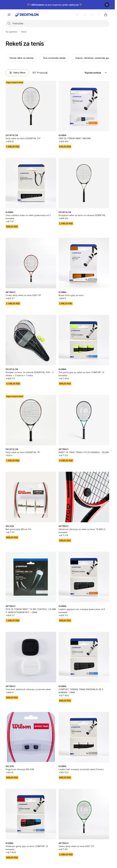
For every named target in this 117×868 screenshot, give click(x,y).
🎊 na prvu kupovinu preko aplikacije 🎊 (54, 5)
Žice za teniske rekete (54, 58)
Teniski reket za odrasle (21, 58)
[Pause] (107, 5)
